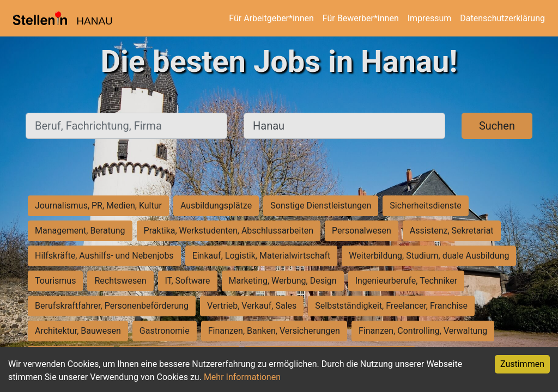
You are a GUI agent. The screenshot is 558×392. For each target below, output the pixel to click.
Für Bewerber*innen (361, 18)
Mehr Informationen (242, 377)
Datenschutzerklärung (502, 18)
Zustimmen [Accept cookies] (522, 364)
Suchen (497, 126)
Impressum (430, 18)
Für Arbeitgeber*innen (271, 18)
